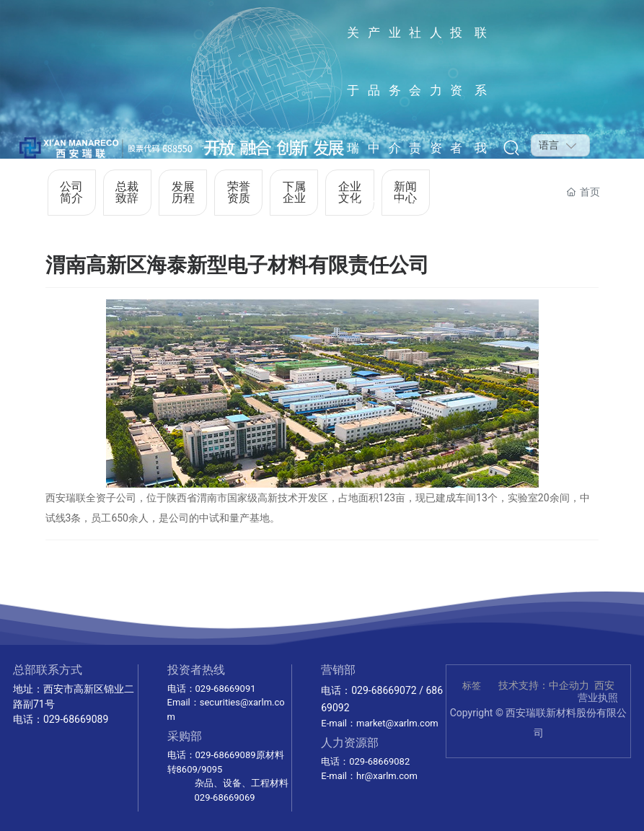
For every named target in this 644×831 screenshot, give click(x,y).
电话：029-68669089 (61, 719)
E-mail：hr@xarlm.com (369, 776)
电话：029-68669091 (212, 689)
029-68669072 (384, 690)
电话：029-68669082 (365, 761)
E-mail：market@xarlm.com (379, 723)
